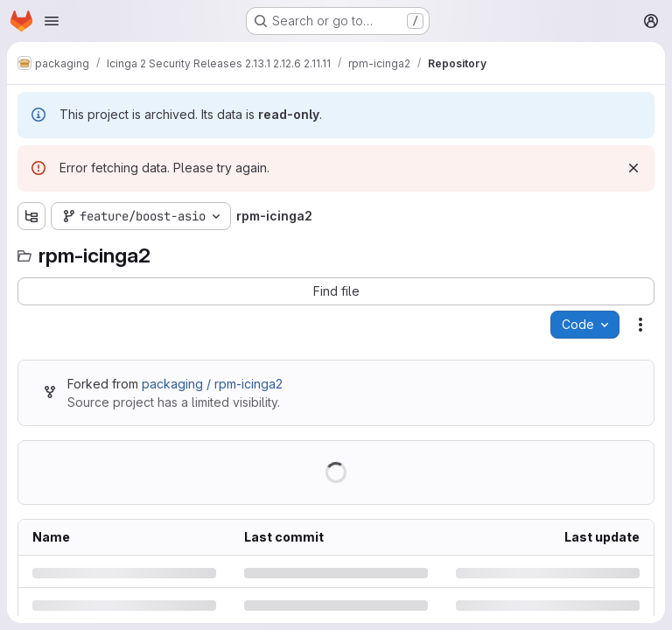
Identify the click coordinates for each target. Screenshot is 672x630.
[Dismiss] (633, 168)
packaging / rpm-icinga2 (212, 384)
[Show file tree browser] (31, 216)
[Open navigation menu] (52, 21)
